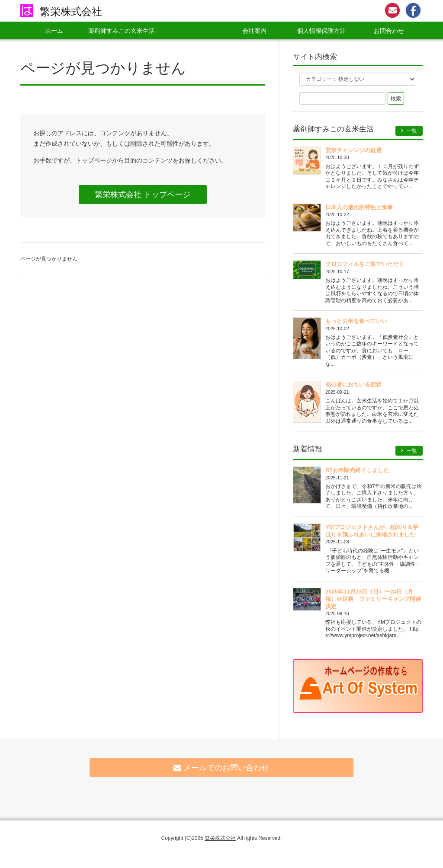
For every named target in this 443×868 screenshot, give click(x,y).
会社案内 (254, 31)
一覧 (409, 131)
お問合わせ (389, 31)
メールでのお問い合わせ (221, 768)
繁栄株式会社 (71, 11)
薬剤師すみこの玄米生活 (122, 31)
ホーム (54, 31)
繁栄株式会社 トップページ (143, 195)
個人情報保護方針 (321, 31)
